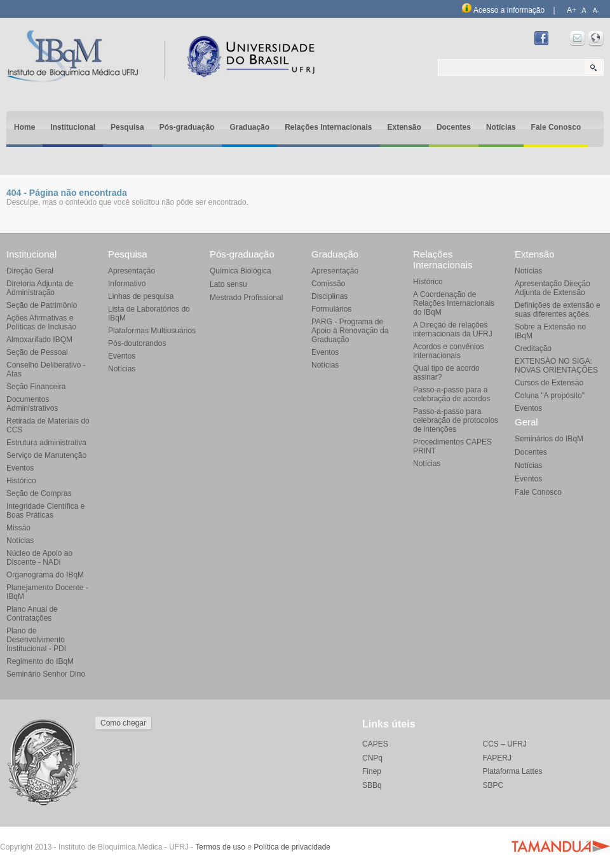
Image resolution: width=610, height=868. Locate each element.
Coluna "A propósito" (550, 396)
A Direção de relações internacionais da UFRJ (453, 329)
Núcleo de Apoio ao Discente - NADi (39, 558)
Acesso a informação (503, 10)
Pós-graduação (187, 127)
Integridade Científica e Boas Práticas (45, 511)
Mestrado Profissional (246, 298)
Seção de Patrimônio (42, 305)
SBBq (372, 785)
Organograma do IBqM (45, 575)
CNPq (372, 758)
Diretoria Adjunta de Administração (40, 288)
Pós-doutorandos (137, 343)
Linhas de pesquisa (141, 296)
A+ (572, 10)
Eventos (20, 468)
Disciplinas (329, 296)
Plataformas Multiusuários (152, 331)
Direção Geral (30, 271)
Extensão (404, 127)
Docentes (454, 127)
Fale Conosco (556, 127)
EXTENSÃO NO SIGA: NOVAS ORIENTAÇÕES (556, 366)
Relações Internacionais (328, 127)
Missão (18, 528)
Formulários (331, 309)
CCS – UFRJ (505, 744)
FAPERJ (497, 758)
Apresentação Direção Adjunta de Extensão (552, 288)
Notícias (501, 127)
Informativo (127, 284)
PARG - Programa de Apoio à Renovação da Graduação (350, 331)
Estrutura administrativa (46, 443)
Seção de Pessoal (37, 352)
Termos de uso (220, 847)
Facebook (541, 38)
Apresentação (132, 271)
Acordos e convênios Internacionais (448, 351)
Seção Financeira (36, 387)
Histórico (21, 481)
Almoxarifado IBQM (39, 340)
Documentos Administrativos (32, 404)
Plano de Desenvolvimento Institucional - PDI (36, 640)
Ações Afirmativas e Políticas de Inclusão (41, 322)
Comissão (328, 284)
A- (596, 10)
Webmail (578, 38)
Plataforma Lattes (513, 771)
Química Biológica (241, 271)
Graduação (249, 127)
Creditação (533, 348)
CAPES (375, 744)
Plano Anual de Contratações (32, 614)
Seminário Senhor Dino (46, 674)
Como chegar (123, 723)
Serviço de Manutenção (46, 455)
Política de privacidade (292, 847)
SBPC (493, 785)
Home (24, 127)
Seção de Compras (39, 493)
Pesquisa (127, 127)
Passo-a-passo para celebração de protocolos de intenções (456, 420)
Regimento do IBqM (40, 661)
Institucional (73, 127)
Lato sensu (228, 284)
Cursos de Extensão (549, 383)
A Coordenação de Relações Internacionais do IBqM (454, 303)
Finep (372, 771)
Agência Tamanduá (561, 846)
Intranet (596, 38)
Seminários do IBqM (549, 439)
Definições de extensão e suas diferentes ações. (558, 310)
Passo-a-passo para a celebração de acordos (451, 394)
